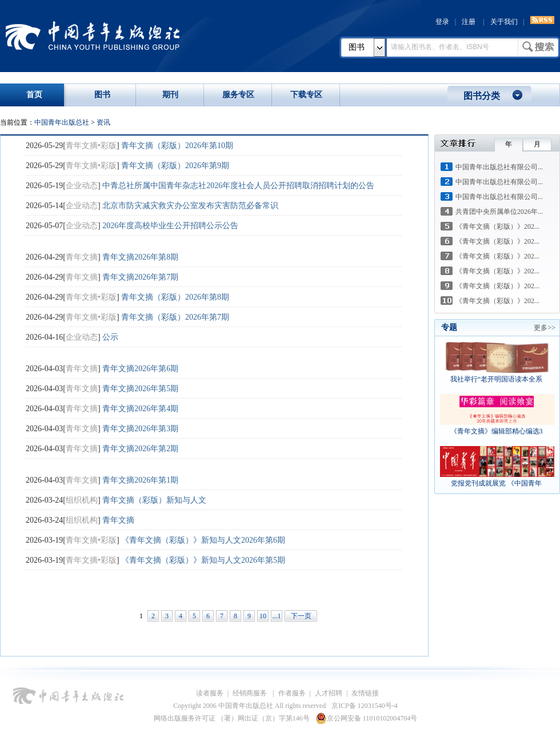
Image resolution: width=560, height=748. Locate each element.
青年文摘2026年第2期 (140, 449)
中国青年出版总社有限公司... (499, 167)
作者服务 (292, 693)
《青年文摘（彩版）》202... (497, 226)
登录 (442, 22)
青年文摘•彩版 (91, 146)
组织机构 (82, 500)
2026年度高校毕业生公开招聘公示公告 (170, 226)
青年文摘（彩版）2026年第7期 (175, 317)
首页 (34, 95)
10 (263, 616)
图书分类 (482, 96)
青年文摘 (82, 257)
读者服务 (210, 693)
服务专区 (238, 95)
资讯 (103, 122)
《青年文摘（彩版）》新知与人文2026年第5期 (203, 560)
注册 (469, 22)
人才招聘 (329, 693)
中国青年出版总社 (93, 35)
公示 (110, 337)
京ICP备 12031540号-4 (365, 706)
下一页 (301, 616)
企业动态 (82, 186)
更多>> (545, 328)
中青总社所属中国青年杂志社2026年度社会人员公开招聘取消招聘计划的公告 (238, 186)
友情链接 (365, 693)
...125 (277, 617)
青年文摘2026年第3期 (140, 429)
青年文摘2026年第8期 (140, 257)
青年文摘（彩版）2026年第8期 (175, 297)
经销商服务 (251, 693)
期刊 (170, 95)
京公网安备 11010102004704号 (367, 718)
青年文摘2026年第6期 (140, 369)
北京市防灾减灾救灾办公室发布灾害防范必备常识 (190, 206)
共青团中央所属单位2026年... (499, 212)
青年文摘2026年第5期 (140, 389)
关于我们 (504, 22)
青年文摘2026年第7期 (140, 277)
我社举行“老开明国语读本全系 (497, 379)
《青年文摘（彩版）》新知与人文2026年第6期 (203, 540)
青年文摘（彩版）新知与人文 (154, 500)
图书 (357, 47)
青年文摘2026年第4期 (140, 409)
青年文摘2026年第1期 (140, 480)
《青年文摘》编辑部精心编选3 (497, 431)
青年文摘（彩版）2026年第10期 (177, 146)
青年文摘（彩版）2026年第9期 (175, 166)
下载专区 (306, 95)
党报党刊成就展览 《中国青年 (497, 483)
